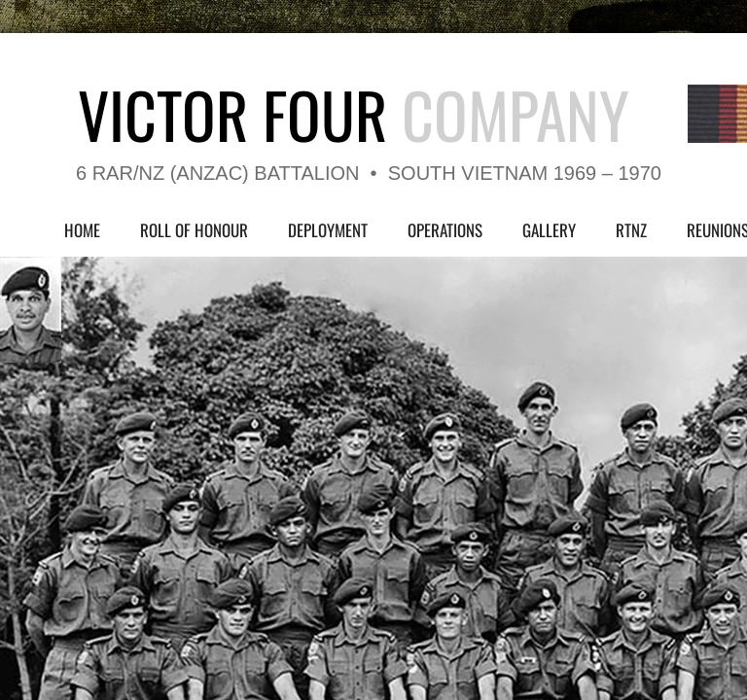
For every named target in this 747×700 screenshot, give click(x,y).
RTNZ (631, 230)
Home (82, 230)
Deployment (328, 230)
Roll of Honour (194, 230)
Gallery (549, 230)
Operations (445, 230)
